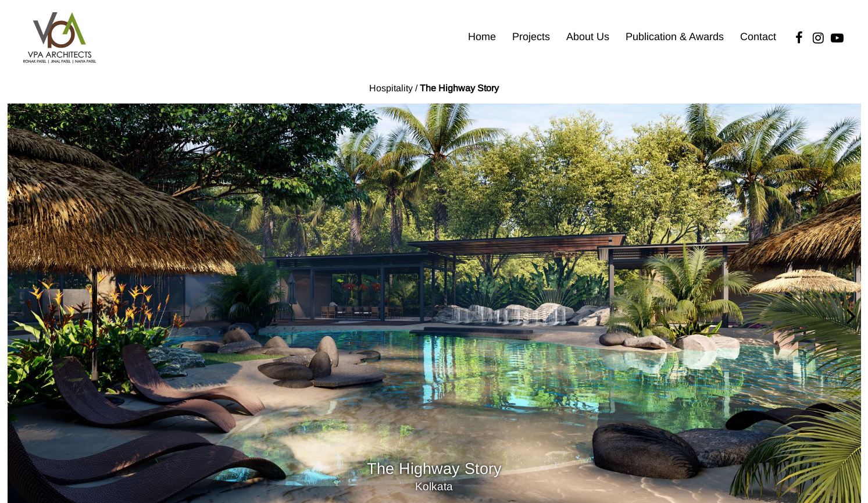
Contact (758, 37)
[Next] (849, 317)
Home (482, 37)
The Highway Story (459, 88)
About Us (588, 37)
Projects (531, 37)
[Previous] (19, 317)
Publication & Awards (675, 37)
